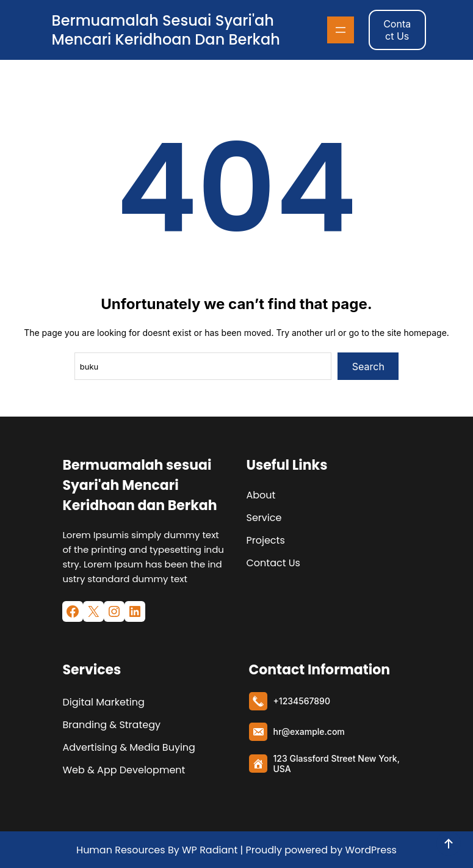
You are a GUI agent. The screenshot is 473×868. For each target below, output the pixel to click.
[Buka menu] (341, 30)
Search (368, 367)
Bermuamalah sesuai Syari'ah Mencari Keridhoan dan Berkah (166, 30)
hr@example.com (309, 731)
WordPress (371, 850)
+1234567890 (302, 701)
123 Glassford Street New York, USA (337, 764)
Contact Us (397, 30)
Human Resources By (128, 850)
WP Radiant (209, 850)
